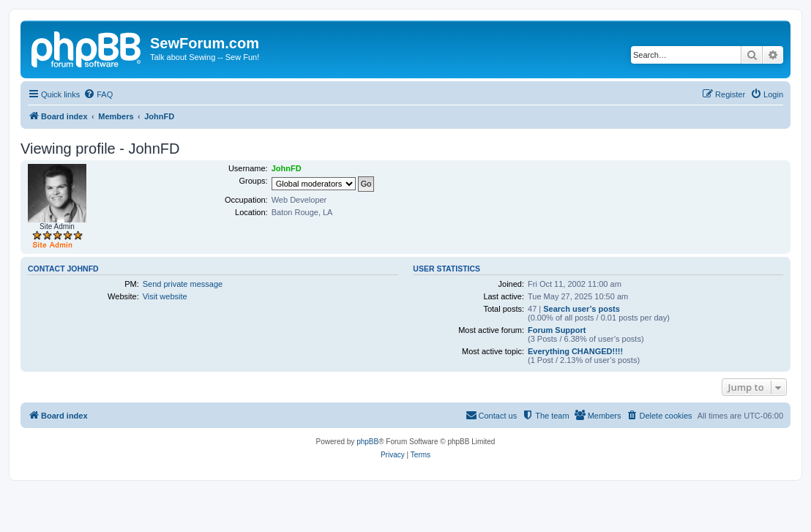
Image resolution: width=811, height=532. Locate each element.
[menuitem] (98, 94)
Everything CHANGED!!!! (575, 351)
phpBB (367, 442)
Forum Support (557, 330)
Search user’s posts (582, 309)
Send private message (183, 284)
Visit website (165, 296)
